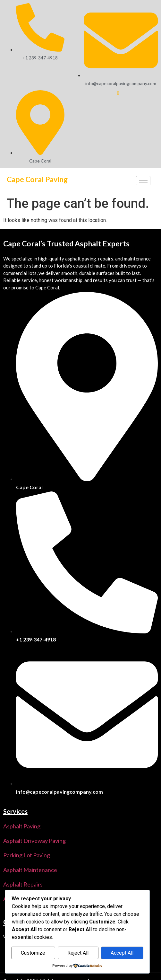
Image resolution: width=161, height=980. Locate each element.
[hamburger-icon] (143, 181)
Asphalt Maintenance (30, 870)
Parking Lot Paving (27, 855)
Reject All (78, 953)
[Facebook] (114, 95)
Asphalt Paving (22, 826)
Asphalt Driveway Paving (34, 841)
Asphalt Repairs (23, 884)
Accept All (122, 953)
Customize (33, 953)
